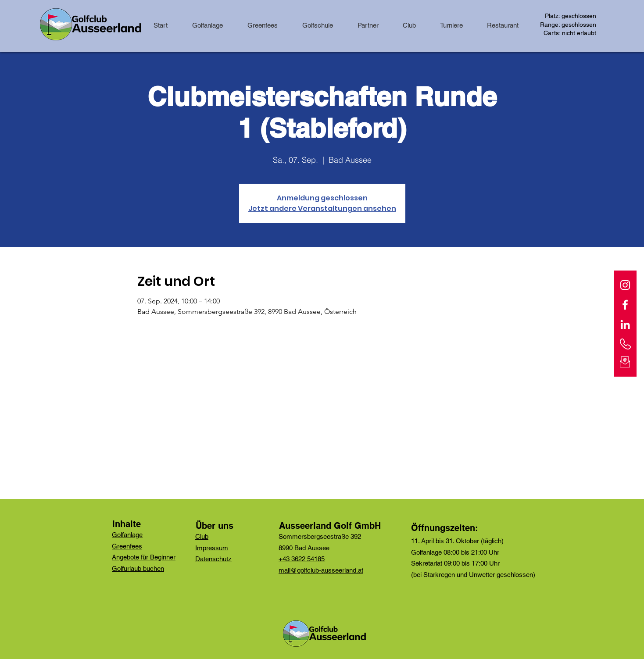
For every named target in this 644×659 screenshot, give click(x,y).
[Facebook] (625, 305)
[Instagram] (625, 285)
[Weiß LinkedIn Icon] (625, 324)
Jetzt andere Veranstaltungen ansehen (322, 208)
